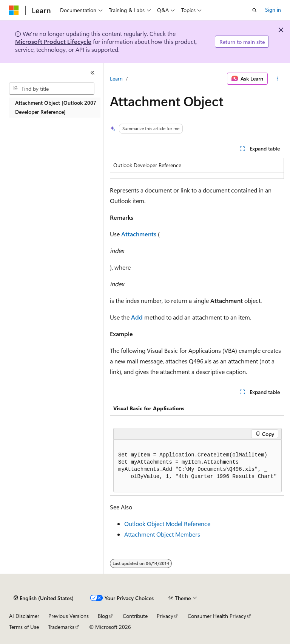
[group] (197, 448)
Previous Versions (69, 616)
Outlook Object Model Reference (167, 524)
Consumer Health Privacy (217, 616)
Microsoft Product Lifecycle (53, 41)
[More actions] (277, 79)
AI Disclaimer (24, 616)
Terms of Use (24, 627)
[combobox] (52, 88)
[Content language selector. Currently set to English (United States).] (44, 598)
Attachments (139, 234)
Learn (116, 78)
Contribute (135, 616)
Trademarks (61, 627)
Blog (103, 616)
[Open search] (255, 10)
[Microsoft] (14, 10)
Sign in (273, 10)
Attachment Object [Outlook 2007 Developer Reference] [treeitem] (56, 107)
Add (137, 317)
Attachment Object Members (162, 534)
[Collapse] (93, 73)
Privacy (165, 616)
